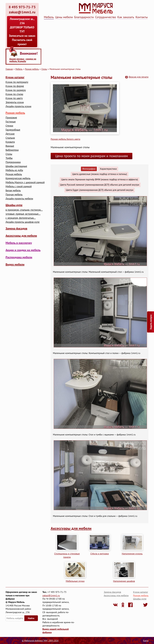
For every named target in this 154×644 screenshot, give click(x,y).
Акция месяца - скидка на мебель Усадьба (23, 60)
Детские (10, 134)
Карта (146, 641)
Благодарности (84, 17)
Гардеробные (13, 130)
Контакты (142, 17)
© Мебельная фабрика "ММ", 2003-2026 (40, 641)
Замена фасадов (16, 228)
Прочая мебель (14, 195)
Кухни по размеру (16, 90)
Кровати (10, 142)
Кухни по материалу (17, 82)
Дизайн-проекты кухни (18, 106)
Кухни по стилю (14, 94)
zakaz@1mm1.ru (51, 595)
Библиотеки (12, 150)
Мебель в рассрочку (19, 243)
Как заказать (126, 17)
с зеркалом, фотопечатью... (21, 218)
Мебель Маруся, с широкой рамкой (25, 182)
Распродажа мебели (19, 257)
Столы (44, 69)
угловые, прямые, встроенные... (23, 214)
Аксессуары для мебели (21, 236)
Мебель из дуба (14, 170)
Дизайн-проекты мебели (19, 199)
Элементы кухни (15, 102)
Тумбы (9, 158)
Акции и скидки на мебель (23, 250)
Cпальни (10, 138)
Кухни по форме (15, 86)
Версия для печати (139, 77)
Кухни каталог (15, 77)
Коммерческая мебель (18, 178)
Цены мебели (64, 17)
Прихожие (11, 118)
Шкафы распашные (16, 166)
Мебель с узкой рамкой (19, 186)
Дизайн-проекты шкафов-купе (23, 222)
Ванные (10, 146)
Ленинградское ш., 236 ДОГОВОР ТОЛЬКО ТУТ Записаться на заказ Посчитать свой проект (22, 31)
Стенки (9, 126)
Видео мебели (15, 264)
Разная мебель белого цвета (65, 139)
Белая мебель (13, 191)
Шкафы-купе (14, 205)
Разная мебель (32, 69)
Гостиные (11, 122)
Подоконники (13, 162)
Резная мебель (14, 174)
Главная (9, 69)
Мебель (49, 17)
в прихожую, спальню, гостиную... (24, 210)
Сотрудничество (106, 17)
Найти (31, 618)
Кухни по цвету (14, 98)
